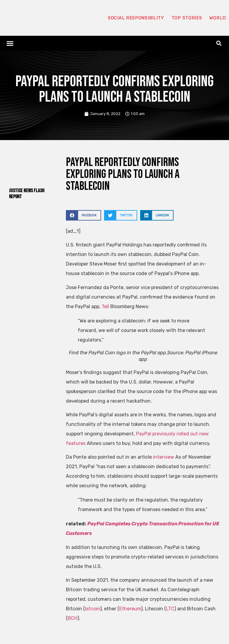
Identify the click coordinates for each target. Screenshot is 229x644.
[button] (10, 43)
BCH (73, 618)
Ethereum (130, 609)
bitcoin (93, 609)
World (218, 18)
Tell (105, 307)
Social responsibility (136, 18)
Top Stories (187, 18)
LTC (170, 609)
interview (164, 457)
